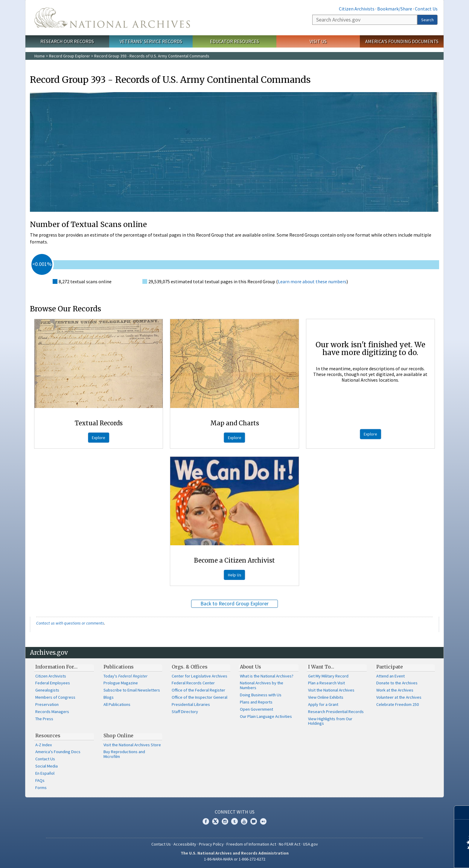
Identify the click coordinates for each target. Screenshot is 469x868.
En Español (45, 773)
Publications (119, 667)
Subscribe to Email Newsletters (132, 690)
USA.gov (310, 844)
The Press (44, 719)
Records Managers (52, 712)
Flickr (263, 821)
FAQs (40, 780)
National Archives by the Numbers (262, 685)
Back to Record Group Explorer (234, 604)
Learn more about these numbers (312, 281)
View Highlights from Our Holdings (330, 721)
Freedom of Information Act (251, 844)
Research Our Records (67, 41)
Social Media (47, 766)
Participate (390, 667)
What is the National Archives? (267, 676)
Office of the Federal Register (198, 690)
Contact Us (426, 9)
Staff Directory (185, 712)
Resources (48, 735)
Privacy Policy (211, 844)
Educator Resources (234, 41)
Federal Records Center (193, 683)
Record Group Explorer (70, 56)
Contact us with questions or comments (70, 623)
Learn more (416, 857)
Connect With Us (235, 812)
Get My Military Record (328, 676)
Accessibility (185, 844)
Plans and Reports (256, 702)
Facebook (206, 821)
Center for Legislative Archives (200, 676)
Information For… (56, 667)
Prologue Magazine (121, 683)
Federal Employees (53, 683)
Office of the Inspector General (200, 697)
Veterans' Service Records (151, 41)
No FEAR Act (290, 844)
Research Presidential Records (336, 712)
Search (427, 20)
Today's (125, 676)
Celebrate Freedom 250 (398, 704)
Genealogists (47, 690)
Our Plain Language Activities (266, 716)
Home (40, 56)
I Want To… (321, 667)
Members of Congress (55, 697)
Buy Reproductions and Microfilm (124, 754)
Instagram (225, 821)
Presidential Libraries (191, 704)
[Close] (462, 813)
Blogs (109, 697)
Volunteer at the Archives (399, 697)
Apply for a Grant (323, 704)
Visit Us (318, 41)
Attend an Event (390, 676)
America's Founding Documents (402, 41)
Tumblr (234, 821)
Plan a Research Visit (326, 683)
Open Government (256, 709)
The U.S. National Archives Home (112, 18)
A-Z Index (44, 745)
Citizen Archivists (357, 9)
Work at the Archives (395, 690)
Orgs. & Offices (190, 667)
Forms (41, 788)
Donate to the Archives (397, 683)
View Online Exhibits (326, 697)
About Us (251, 667)
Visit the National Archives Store (132, 745)
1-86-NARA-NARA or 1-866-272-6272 (235, 859)
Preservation (47, 704)
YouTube (244, 821)
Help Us (235, 575)
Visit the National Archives (331, 690)
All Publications (117, 704)
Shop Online (118, 735)
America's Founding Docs (58, 752)
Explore (99, 438)
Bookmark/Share (395, 9)
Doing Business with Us (261, 695)
